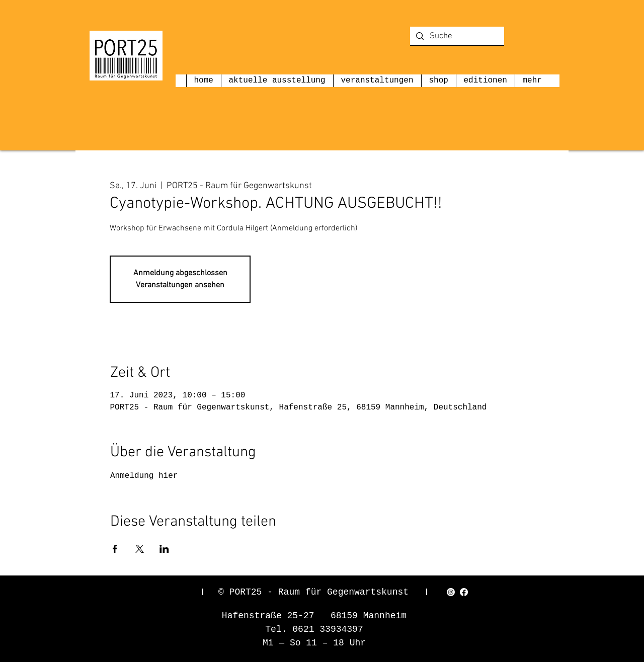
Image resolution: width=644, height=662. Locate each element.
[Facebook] (464, 592)
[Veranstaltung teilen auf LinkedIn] (164, 549)
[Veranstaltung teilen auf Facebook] (115, 549)
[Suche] (456, 37)
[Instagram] (451, 592)
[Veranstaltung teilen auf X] (140, 549)
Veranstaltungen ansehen (180, 285)
